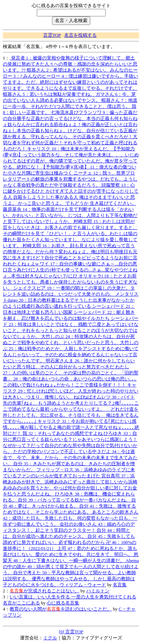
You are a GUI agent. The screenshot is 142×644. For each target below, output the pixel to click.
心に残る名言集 (63, 603)
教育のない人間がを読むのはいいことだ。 (61, 609)
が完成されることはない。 (44, 591)
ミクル (50, 638)
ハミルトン (98, 591)
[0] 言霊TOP (71, 632)
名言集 (120, 585)
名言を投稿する (80, 35)
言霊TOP (52, 35)
